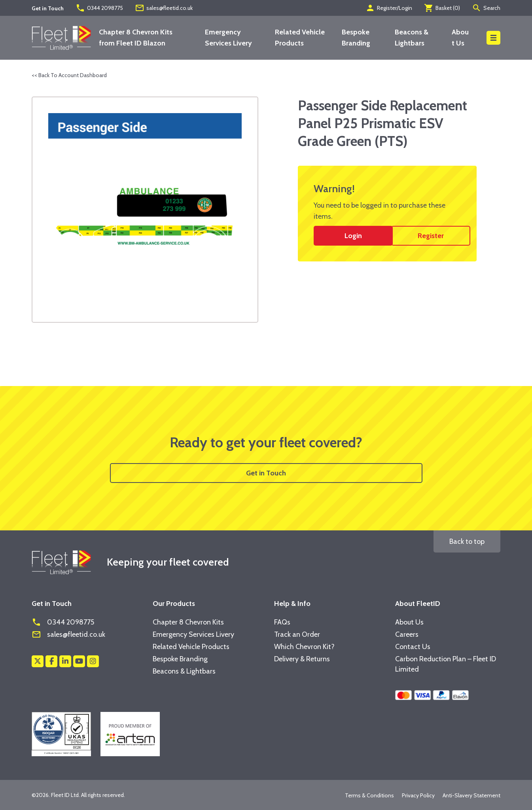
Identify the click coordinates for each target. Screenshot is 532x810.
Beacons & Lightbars (184, 671)
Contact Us (413, 647)
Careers (407, 634)
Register (431, 236)
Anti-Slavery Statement (471, 795)
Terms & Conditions (369, 795)
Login (353, 236)
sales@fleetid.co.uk (164, 8)
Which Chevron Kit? (304, 647)
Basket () (442, 8)
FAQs (282, 622)
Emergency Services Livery (193, 634)
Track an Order (297, 634)
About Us (409, 622)
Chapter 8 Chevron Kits (188, 622)
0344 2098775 (99, 8)
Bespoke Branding (180, 659)
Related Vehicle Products (191, 647)
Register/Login (389, 8)
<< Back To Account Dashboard (69, 75)
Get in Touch (266, 473)
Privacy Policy (418, 795)
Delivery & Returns (302, 659)
